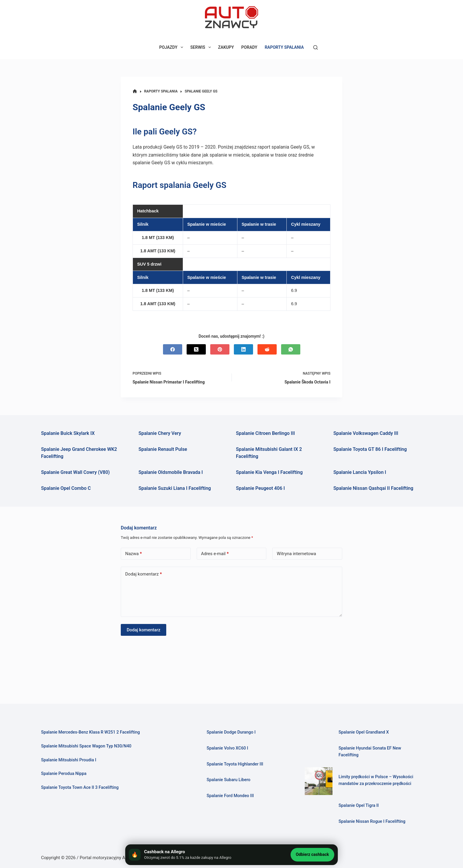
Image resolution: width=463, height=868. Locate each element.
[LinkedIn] (243, 349)
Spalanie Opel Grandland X (365, 732)
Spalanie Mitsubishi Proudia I (70, 760)
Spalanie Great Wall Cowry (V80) (75, 472)
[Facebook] (173, 349)
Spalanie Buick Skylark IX (68, 433)
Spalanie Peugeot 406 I (260, 488)
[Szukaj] (316, 47)
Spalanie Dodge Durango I (232, 732)
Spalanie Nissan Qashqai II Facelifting (373, 488)
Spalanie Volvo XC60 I (228, 748)
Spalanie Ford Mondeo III (231, 796)
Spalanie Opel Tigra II (359, 806)
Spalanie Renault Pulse (163, 449)
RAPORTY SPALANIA (284, 47)
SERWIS (202, 47)
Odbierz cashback (312, 854)
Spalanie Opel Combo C (66, 488)
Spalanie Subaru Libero (229, 780)
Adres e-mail (215, 554)
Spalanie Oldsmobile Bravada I (171, 472)
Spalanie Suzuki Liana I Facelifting (175, 488)
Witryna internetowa (296, 554)
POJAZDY (172, 47)
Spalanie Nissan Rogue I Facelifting (373, 821)
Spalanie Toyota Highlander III (236, 764)
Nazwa (133, 554)
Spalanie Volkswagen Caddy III (366, 433)
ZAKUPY (226, 47)
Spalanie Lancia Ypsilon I (360, 472)
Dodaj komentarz (144, 574)
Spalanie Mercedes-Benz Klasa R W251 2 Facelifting (93, 732)
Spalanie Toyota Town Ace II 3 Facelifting (81, 787)
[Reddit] (267, 349)
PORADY (249, 47)
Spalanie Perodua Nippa (65, 773)
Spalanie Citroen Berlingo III (265, 433)
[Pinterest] (220, 349)
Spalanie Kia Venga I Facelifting (269, 472)
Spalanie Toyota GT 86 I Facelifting (370, 449)
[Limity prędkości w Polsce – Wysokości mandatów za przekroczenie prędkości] (319, 781)
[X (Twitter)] (196, 349)
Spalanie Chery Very (160, 433)
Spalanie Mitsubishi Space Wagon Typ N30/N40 (88, 746)
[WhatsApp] (291, 349)
